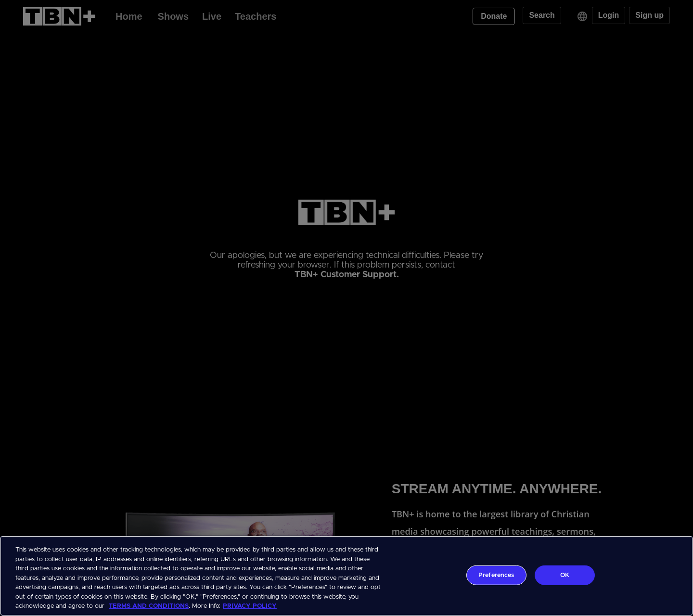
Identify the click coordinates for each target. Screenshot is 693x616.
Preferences (496, 575)
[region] (346, 576)
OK (565, 575)
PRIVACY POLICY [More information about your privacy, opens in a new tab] (250, 606)
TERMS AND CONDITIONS (149, 606)
